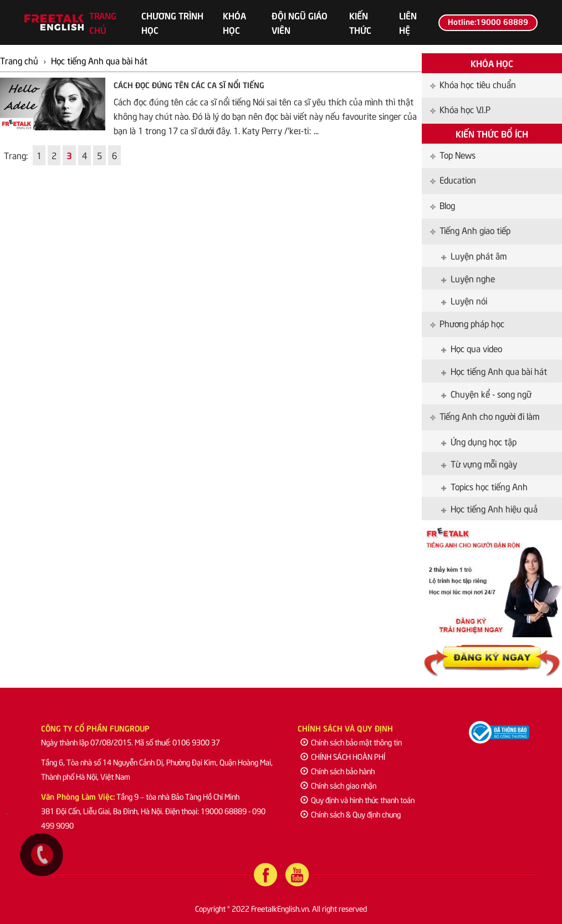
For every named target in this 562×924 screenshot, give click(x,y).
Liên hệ (408, 22)
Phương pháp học (467, 323)
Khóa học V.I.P (460, 109)
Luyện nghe (468, 278)
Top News (453, 154)
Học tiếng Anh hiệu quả (489, 508)
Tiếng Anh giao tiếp (470, 230)
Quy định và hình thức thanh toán (357, 799)
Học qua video (472, 348)
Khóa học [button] (234, 22)
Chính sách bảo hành (338, 771)
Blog (443, 205)
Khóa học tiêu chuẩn (473, 84)
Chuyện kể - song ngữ (486, 393)
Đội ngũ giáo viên (300, 22)
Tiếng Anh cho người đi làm (485, 415)
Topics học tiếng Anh (484, 486)
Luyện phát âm (474, 255)
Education (453, 179)
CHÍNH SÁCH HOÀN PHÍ (343, 756)
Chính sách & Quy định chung (351, 814)
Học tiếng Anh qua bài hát (494, 370)
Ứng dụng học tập (479, 441)
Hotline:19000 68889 (488, 21)
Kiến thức (360, 22)
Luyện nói (464, 300)
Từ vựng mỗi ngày (479, 463)
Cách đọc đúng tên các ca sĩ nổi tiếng (189, 84)
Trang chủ (103, 22)
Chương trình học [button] (172, 22)
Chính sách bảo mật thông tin (351, 742)
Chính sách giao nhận (338, 785)
